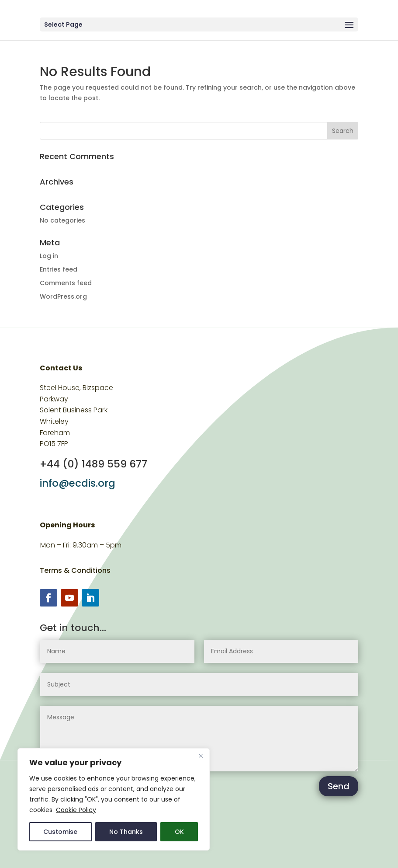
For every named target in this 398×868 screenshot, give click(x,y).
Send (339, 786)
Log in (49, 256)
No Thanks (126, 832)
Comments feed (66, 283)
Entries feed (59, 269)
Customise (60, 832)
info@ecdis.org (78, 483)
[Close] (201, 756)
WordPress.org (63, 296)
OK (179, 832)
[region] (114, 799)
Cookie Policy (76, 810)
